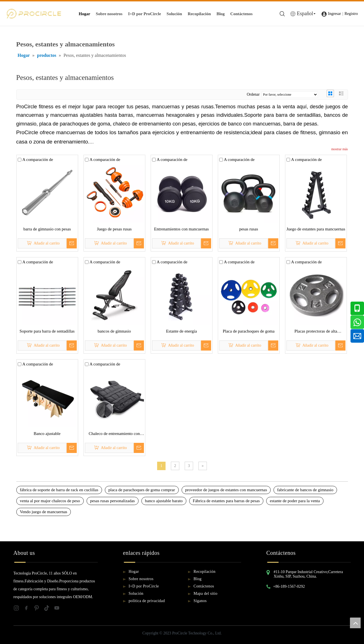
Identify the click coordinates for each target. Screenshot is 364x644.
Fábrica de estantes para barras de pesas (226, 501)
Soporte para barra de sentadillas (47, 331)
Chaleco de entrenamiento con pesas (114, 434)
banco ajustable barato (164, 501)
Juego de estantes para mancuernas (316, 229)
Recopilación (199, 14)
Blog (221, 14)
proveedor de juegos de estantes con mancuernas (226, 490)
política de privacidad (147, 601)
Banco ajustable (47, 434)
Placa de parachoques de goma (248, 331)
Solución (174, 14)
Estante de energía (182, 331)
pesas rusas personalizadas (113, 501)
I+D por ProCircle (145, 14)
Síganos (200, 601)
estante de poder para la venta (295, 501)
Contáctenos (241, 14)
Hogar (84, 14)
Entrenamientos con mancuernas (181, 229)
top (355, 623)
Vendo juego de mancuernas (44, 512)
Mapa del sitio (206, 593)
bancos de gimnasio (114, 331)
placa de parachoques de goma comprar (142, 490)
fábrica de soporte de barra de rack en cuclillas (59, 490)
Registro (351, 14)
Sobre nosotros (109, 14)
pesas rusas (249, 229)
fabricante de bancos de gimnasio (305, 490)
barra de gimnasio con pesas (47, 229)
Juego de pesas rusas (114, 229)
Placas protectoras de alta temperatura (316, 332)
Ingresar (334, 14)
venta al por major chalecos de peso (50, 501)
